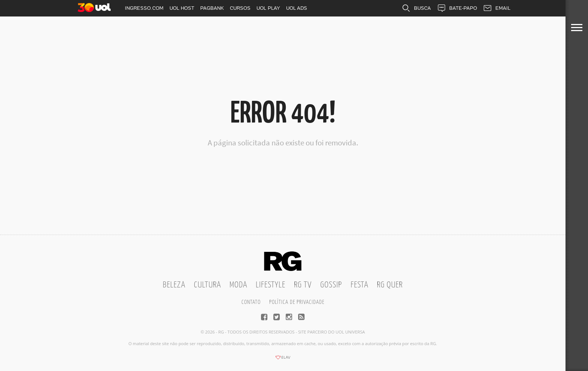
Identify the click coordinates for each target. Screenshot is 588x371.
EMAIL (497, 8)
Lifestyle (271, 285)
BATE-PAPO (457, 8)
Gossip (331, 285)
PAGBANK (212, 8)
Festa (359, 285)
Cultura (207, 285)
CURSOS (240, 8)
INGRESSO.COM (144, 8)
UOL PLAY (268, 8)
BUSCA (416, 8)
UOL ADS (297, 8)
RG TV (303, 285)
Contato (251, 302)
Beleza (174, 285)
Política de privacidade (297, 302)
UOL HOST (182, 8)
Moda (238, 285)
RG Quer (390, 285)
